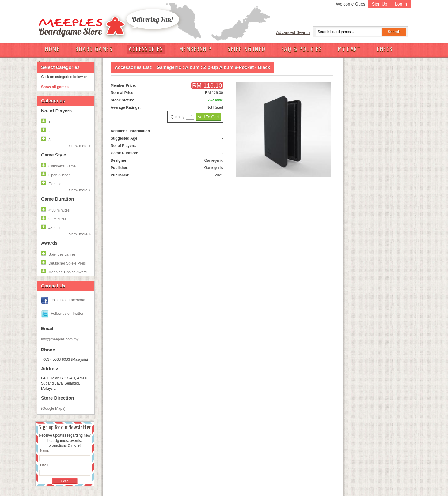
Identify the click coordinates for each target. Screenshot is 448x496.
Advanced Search (293, 32)
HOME (52, 49)
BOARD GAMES (94, 49)
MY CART (349, 49)
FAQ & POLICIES (302, 49)
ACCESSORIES (146, 49)
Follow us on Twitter (67, 314)
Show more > (80, 146)
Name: (45, 451)
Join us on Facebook (68, 300)
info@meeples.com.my (60, 339)
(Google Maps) (53, 408)
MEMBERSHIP (196, 49)
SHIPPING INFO (246, 49)
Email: (44, 465)
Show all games (55, 87)
